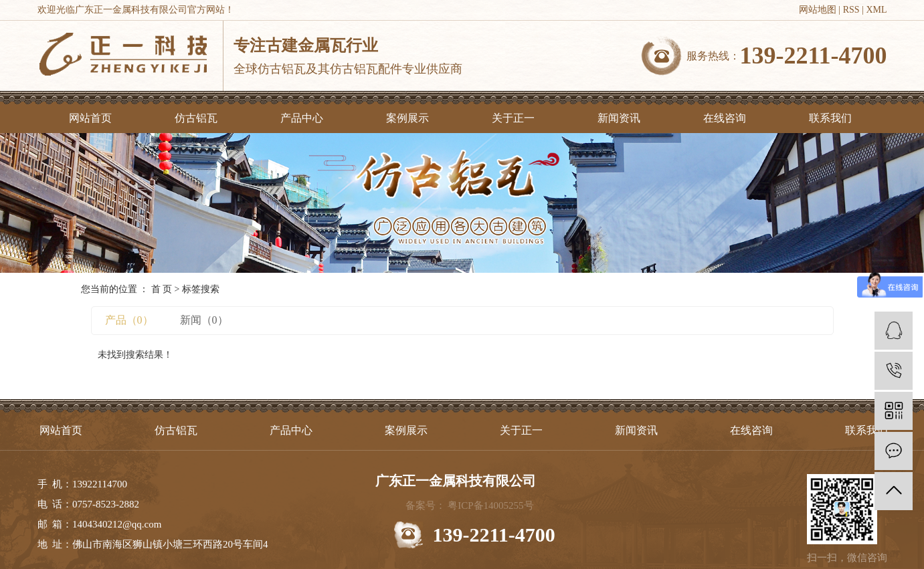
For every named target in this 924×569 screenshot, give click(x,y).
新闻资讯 (619, 118)
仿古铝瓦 (196, 118)
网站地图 (818, 10)
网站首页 (90, 118)
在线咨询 (725, 118)
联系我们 (830, 118)
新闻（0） (204, 320)
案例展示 (407, 118)
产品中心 (302, 118)
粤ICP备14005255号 (490, 505)
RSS (851, 10)
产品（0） (129, 320)
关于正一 (513, 118)
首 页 (162, 289)
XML (876, 10)
